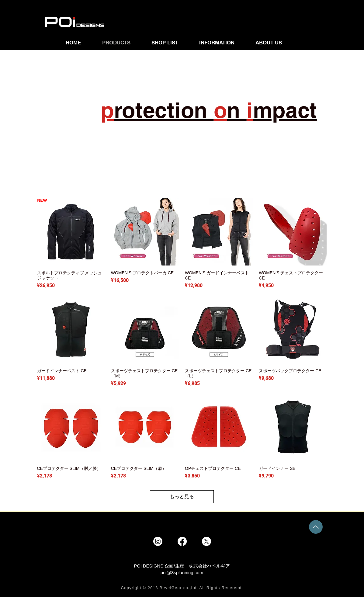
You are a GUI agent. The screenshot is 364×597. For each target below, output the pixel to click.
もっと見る (182, 496)
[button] (171, 43)
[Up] (316, 527)
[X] (206, 541)
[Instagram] (158, 541)
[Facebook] (182, 541)
